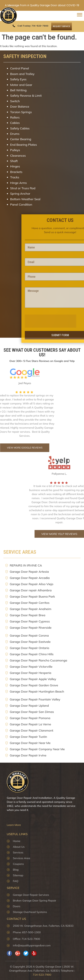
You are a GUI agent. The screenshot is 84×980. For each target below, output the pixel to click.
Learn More (14, 825)
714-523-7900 (42, 975)
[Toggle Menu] (80, 16)
